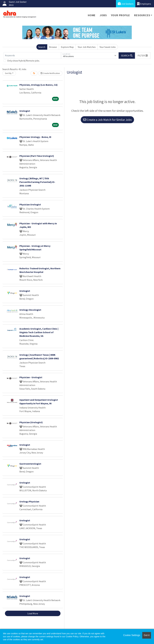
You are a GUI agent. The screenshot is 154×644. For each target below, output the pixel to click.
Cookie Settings (132, 635)
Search (42, 47)
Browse (53, 47)
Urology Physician (29, 501)
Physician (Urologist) (31, 422)
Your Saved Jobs (108, 47)
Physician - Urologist (31, 377)
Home (92, 15)
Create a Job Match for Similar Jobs (107, 120)
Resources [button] (142, 15)
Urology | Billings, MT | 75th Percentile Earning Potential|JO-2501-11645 (37, 182)
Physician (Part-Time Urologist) (37, 156)
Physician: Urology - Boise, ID (35, 137)
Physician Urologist (30, 204)
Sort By (8, 73)
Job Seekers (126, 4)
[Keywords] (32, 56)
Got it (147, 635)
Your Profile (121, 15)
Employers (144, 4)
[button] (143, 56)
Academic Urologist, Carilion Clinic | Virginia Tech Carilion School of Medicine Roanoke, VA (39, 332)
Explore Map (67, 47)
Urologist (25, 111)
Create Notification (50, 73)
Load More (33, 613)
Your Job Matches (87, 47)
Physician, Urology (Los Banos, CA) (38, 85)
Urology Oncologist (30, 310)
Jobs (103, 15)
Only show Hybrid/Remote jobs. (23, 61)
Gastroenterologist (30, 464)
